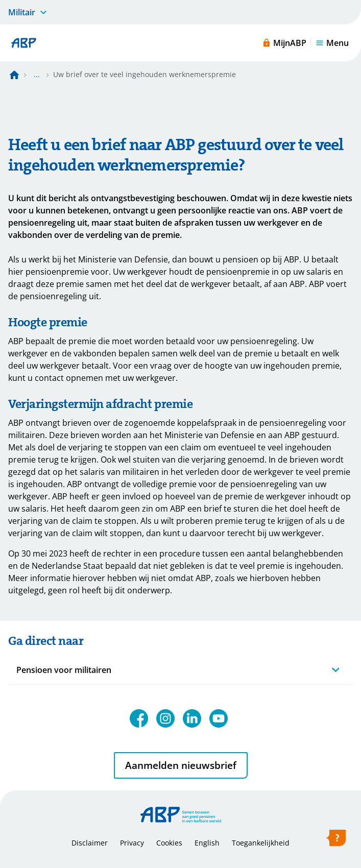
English (207, 843)
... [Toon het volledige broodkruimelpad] (37, 74)
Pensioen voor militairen (64, 670)
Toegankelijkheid (261, 843)
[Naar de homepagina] (14, 75)
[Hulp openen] (335, 840)
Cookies (169, 843)
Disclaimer (90, 843)
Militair (22, 12)
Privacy (132, 843)
